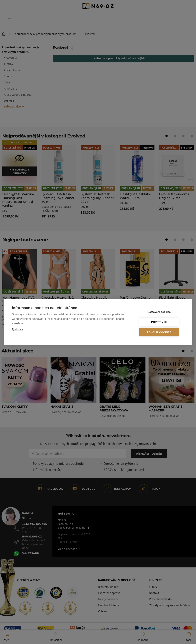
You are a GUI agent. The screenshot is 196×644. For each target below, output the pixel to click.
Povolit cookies (161, 332)
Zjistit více (17, 329)
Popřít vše (161, 322)
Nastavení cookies (161, 312)
